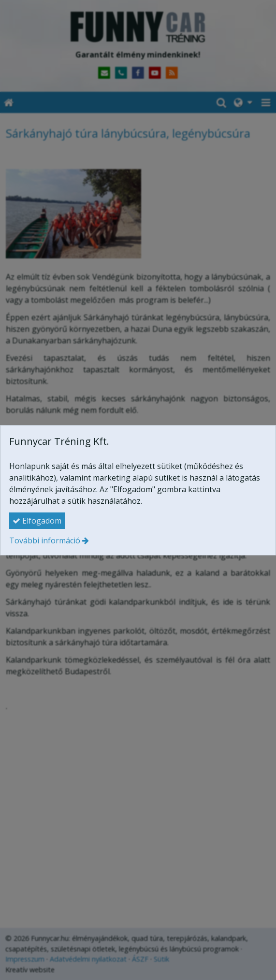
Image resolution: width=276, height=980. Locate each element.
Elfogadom (37, 521)
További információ (45, 540)
